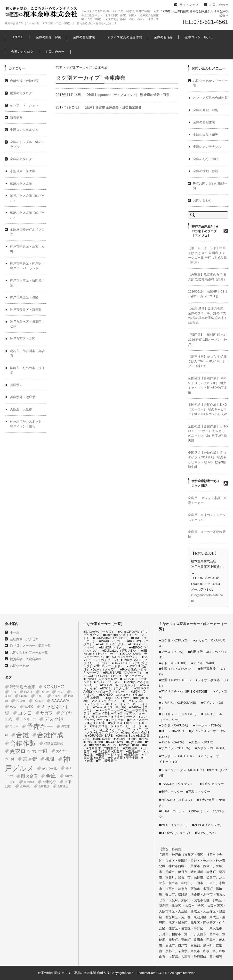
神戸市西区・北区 (23, 339)
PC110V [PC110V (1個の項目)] (38, 701)
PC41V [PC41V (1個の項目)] (45, 692)
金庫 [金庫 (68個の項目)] (51, 776)
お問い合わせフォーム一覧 (29, 652)
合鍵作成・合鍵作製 (24, 81)
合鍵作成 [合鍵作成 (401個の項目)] (50, 735)
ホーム (15, 632)
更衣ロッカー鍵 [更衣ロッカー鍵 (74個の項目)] (29, 751)
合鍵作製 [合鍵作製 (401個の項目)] (23, 743)
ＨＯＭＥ (17, 37)
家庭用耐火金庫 (21, 183)
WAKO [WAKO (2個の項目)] (29, 707)
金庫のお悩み (163, 37)
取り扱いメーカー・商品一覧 (30, 646)
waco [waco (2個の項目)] (13, 707)
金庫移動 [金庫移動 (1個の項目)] (25, 786)
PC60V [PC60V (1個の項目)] (24, 696)
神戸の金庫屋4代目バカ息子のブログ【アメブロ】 (205, 231)
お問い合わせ (55, 52)
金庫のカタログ (22, 52)
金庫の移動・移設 (206, 171)
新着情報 (16, 118)
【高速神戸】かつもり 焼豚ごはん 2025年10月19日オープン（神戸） (208, 361)
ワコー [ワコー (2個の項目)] (14, 726)
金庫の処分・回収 (206, 159)
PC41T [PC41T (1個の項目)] (28, 692)
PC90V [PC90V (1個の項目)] (56, 696)
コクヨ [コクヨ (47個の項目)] (25, 713)
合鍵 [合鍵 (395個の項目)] (23, 735)
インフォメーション (24, 105)
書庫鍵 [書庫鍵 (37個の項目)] (30, 759)
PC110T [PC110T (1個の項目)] (20, 701)
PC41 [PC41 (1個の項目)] (13, 692)
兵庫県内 (16, 385)
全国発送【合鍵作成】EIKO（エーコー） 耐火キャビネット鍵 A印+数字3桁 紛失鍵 (207, 409)
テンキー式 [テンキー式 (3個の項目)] (28, 719)
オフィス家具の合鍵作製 (125, 37)
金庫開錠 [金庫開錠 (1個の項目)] (63, 786)
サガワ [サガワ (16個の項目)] (46, 713)
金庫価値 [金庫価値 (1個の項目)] (29, 782)
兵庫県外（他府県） (24, 397)
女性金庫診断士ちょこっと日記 (206, 483)
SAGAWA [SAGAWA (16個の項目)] (60, 701)
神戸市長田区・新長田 (26, 310)
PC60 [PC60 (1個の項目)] (60, 692)
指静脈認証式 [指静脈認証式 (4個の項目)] (54, 744)
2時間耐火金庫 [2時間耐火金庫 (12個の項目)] (22, 687)
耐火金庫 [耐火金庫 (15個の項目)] (29, 776)
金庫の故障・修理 (206, 135)
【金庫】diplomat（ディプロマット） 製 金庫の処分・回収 (127, 95)
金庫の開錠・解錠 (48, 37)
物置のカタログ (21, 93)
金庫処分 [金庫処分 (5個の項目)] (49, 782)
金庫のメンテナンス (207, 147)
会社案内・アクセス (24, 639)
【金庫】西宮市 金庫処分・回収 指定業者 (112, 107)
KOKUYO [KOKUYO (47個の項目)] (54, 687)
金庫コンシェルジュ (199, 37)
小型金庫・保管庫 (23, 171)
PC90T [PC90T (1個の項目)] (40, 696)
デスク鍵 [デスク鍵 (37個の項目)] (54, 719)
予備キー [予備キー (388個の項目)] (40, 726)
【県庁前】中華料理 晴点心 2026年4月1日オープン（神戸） (207, 340)
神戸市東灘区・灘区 (24, 297)
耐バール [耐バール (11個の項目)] (50, 768)
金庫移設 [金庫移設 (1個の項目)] (44, 786)
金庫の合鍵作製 (84, 37)
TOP (59, 67)
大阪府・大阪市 (21, 409)
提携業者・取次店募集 (26, 659)
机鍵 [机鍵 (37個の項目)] (50, 759)
